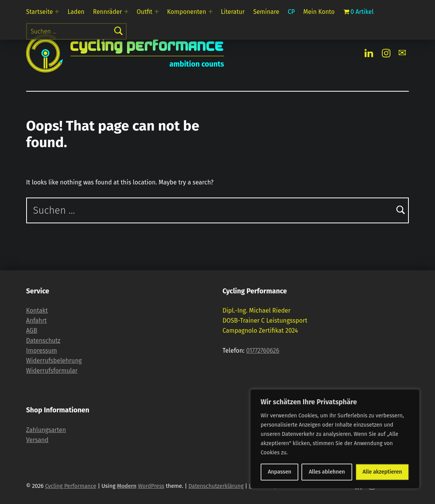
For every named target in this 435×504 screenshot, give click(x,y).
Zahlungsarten (46, 430)
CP (291, 12)
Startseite (40, 12)
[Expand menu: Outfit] (157, 12)
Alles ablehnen (327, 472)
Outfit (145, 12)
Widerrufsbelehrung (54, 361)
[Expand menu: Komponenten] (211, 12)
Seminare (266, 12)
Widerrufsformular (52, 371)
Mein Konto (319, 12)
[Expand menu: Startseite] (57, 12)
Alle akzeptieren (382, 472)
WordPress (151, 486)
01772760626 (263, 351)
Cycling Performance (147, 46)
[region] (335, 439)
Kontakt (37, 311)
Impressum (42, 351)
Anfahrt (37, 321)
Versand (37, 440)
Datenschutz (43, 341)
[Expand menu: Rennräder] (126, 12)
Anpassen (280, 472)
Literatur (233, 12)
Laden (76, 12)
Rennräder (108, 12)
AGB (32, 331)
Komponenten (187, 12)
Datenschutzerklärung (216, 486)
